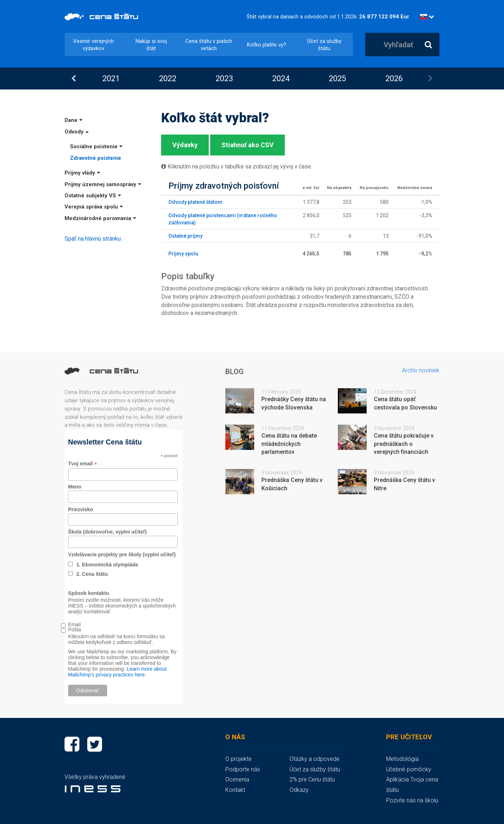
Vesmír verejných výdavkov (94, 45)
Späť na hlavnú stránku (93, 239)
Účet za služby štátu (324, 45)
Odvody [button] (77, 132)
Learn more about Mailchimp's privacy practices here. (117, 672)
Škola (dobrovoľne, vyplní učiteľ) (107, 532)
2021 (111, 78)
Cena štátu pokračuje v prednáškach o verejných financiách (404, 444)
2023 (224, 78)
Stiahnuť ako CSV (247, 145)
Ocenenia (237, 779)
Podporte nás (243, 769)
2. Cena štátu (92, 574)
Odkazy (299, 790)
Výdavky (185, 145)
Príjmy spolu (183, 254)
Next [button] (430, 79)
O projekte (238, 759)
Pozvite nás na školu (412, 800)
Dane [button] (74, 120)
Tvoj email (83, 464)
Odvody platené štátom (195, 202)
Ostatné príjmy (185, 236)
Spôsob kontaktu (89, 593)
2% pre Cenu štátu (312, 779)
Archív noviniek (421, 370)
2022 (168, 78)
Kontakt (235, 790)
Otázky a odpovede (315, 759)
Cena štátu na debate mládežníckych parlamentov (289, 444)
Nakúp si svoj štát (151, 45)
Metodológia (402, 759)
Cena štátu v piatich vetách (209, 45)
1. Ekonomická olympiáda (107, 565)
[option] (111, 78)
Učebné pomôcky (409, 769)
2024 (281, 78)
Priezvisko (81, 509)
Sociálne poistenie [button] (96, 146)
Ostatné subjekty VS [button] (93, 196)
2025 (337, 78)
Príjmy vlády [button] (82, 173)
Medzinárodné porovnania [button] (100, 218)
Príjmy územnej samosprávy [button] (103, 184)
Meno (75, 487)
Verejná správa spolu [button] (94, 207)
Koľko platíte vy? (267, 45)
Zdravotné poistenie (96, 158)
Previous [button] (74, 79)
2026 (394, 78)
